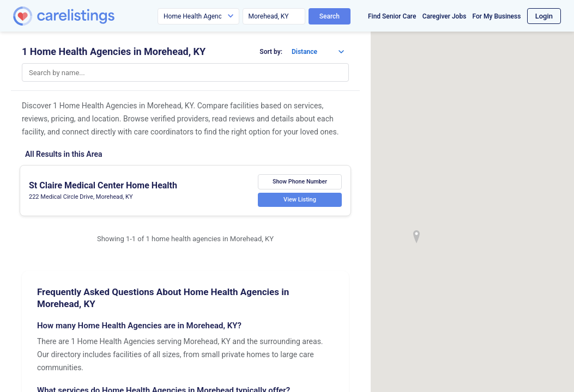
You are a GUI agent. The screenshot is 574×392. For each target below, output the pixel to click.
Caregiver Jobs (445, 16)
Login (544, 16)
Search (330, 16)
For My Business (497, 16)
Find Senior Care (392, 16)
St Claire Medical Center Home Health (103, 185)
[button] (416, 237)
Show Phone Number (300, 182)
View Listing (300, 200)
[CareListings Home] (95, 16)
